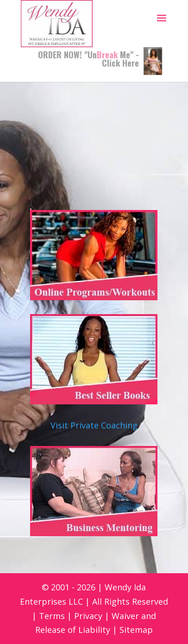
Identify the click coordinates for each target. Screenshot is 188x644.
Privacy (88, 616)
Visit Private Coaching (94, 425)
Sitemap (136, 630)
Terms (52, 616)
